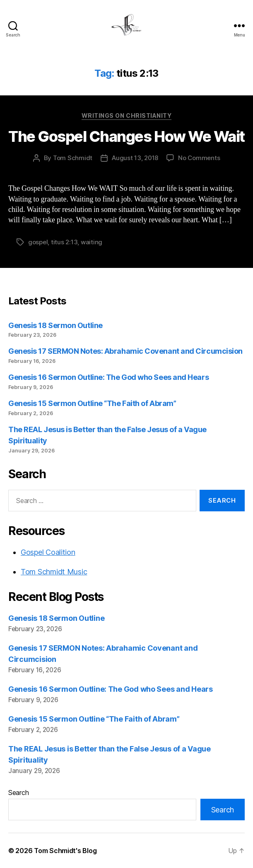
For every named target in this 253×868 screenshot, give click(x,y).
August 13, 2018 (135, 158)
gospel (38, 242)
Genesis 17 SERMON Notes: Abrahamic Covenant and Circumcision (125, 351)
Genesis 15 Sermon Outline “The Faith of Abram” (92, 403)
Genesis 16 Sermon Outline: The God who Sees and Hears (108, 377)
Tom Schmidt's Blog (65, 851)
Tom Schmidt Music (54, 572)
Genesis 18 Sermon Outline (55, 325)
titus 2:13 (64, 242)
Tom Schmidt (73, 158)
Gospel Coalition (48, 552)
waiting (92, 242)
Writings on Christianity (126, 115)
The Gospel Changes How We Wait (126, 136)
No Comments (199, 158)
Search (18, 793)
